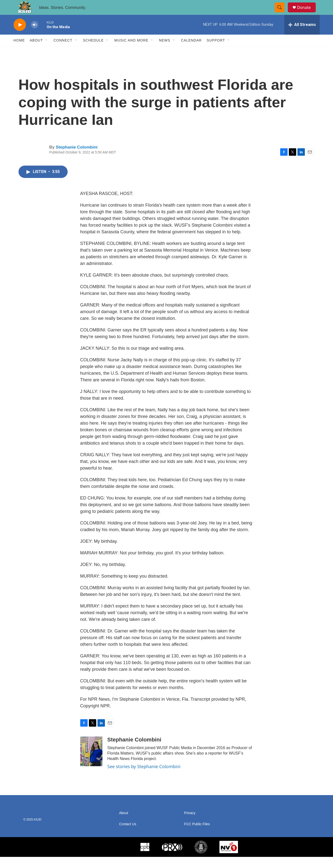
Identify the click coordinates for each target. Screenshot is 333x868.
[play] (20, 36)
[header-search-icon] (282, 13)
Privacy (190, 824)
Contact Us (128, 835)
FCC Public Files (197, 835)
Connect (63, 51)
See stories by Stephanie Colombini (144, 778)
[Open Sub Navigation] (47, 51)
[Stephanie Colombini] (91, 762)
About (36, 51)
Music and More (131, 51)
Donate (307, 13)
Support (216, 51)
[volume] (35, 36)
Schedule (93, 51)
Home (19, 51)
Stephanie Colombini (77, 158)
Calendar (191, 51)
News (165, 51)
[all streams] (302, 36)
